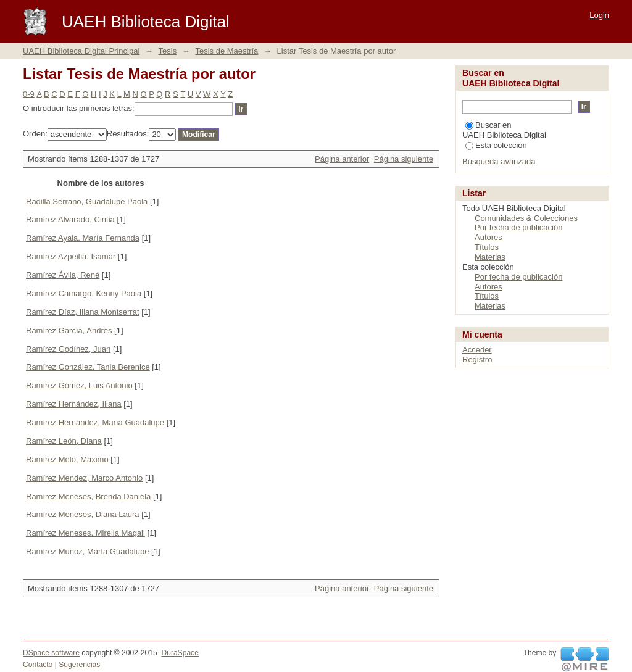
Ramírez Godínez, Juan (68, 349)
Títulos (487, 247)
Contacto (38, 665)
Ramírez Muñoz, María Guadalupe (87, 551)
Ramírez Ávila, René (63, 275)
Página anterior (342, 159)
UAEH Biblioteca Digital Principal (81, 51)
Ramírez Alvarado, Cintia (70, 219)
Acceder (477, 350)
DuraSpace (180, 653)
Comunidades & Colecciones (526, 218)
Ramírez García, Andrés (69, 330)
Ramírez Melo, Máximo (67, 459)
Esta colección (496, 145)
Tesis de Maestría (227, 51)
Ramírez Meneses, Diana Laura (83, 514)
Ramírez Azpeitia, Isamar (71, 256)
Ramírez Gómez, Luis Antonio (79, 385)
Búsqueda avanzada (499, 161)
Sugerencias (79, 665)
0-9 (29, 94)
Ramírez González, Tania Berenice (88, 367)
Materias (490, 257)
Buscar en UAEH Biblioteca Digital (504, 130)
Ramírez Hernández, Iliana (74, 404)
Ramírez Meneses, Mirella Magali (85, 533)
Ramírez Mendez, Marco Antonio (84, 478)
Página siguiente (404, 159)
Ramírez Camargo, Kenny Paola (84, 293)
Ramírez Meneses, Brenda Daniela (88, 496)
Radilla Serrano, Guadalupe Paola (87, 201)
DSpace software (51, 653)
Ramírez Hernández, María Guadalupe (95, 422)
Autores (489, 237)
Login (599, 15)
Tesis (168, 51)
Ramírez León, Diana (64, 441)
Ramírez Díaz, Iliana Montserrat (83, 312)
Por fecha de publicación (518, 227)
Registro (477, 359)
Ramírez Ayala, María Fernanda (83, 238)
